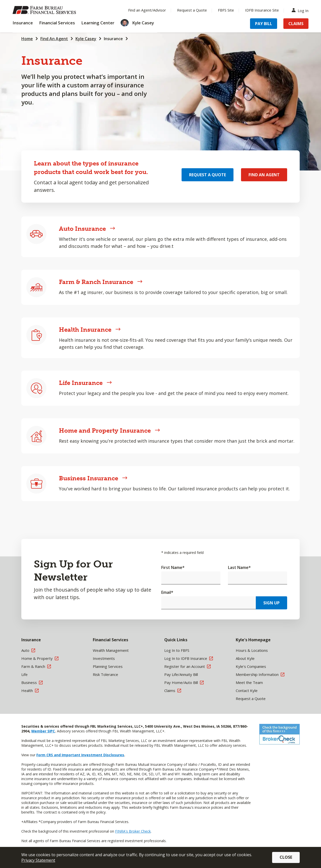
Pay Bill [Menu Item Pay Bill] (264, 24)
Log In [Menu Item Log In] (301, 10)
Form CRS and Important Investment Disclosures (80, 755)
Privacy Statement (38, 860)
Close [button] (286, 857)
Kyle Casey (86, 39)
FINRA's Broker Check (133, 831)
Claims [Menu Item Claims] (296, 24)
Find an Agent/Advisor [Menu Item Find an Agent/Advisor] (147, 10)
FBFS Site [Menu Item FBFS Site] (226, 10)
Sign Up (271, 603)
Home (27, 39)
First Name (173, 567)
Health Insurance (90, 330)
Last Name (239, 567)
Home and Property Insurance (109, 430)
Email (167, 592)
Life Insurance (85, 383)
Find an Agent (264, 175)
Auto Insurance (87, 229)
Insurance (113, 39)
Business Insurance (93, 478)
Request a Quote (208, 175)
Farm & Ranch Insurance (101, 282)
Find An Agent (54, 39)
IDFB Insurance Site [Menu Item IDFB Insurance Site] (262, 10)
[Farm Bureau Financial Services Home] (45, 10)
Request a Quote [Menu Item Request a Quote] (192, 10)
